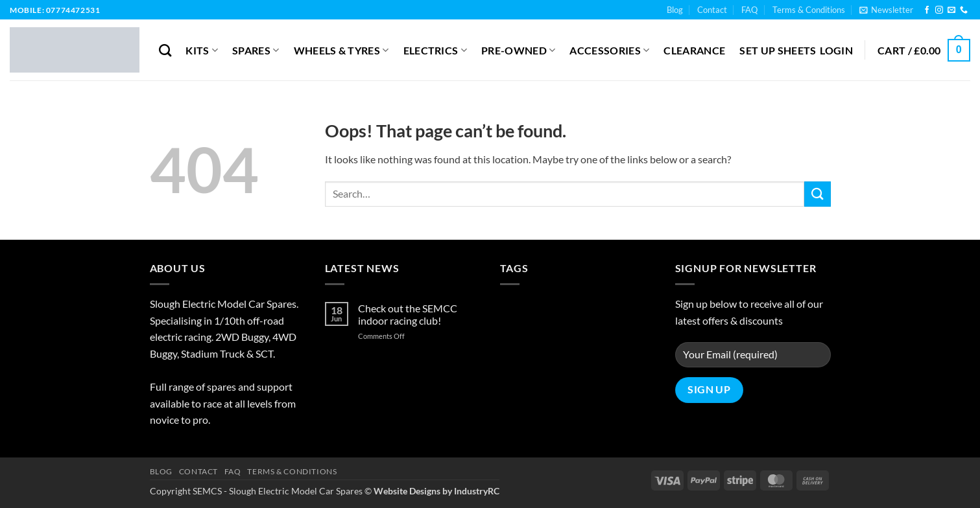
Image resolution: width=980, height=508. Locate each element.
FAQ (749, 10)
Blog (675, 10)
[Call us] (964, 10)
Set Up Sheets (778, 50)
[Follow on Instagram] (939, 10)
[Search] (165, 50)
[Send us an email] (951, 10)
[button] (886, 10)
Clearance (694, 50)
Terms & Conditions (809, 10)
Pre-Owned (518, 50)
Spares (256, 50)
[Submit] (817, 194)
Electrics (435, 50)
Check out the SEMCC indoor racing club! (408, 314)
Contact (712, 10)
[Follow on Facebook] (927, 10)
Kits (202, 50)
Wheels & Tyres (341, 50)
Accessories (609, 50)
